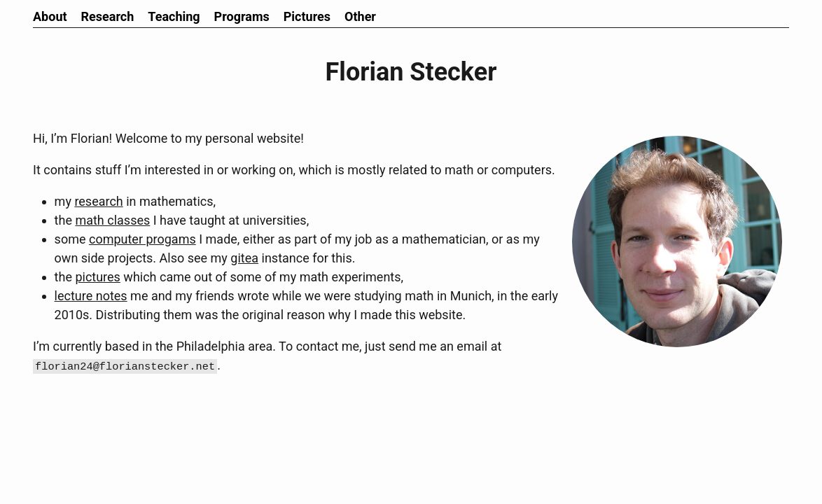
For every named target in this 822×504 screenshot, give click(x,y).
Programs (242, 16)
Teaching (174, 16)
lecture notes (91, 296)
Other (360, 16)
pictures (98, 277)
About (50, 16)
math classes (112, 220)
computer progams (142, 239)
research (98, 201)
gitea (244, 258)
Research (108, 16)
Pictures (307, 16)
